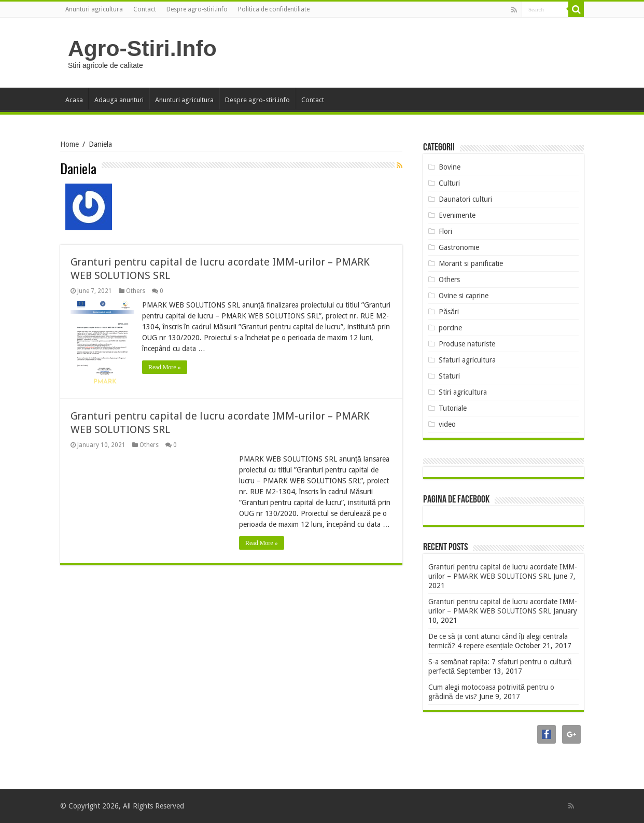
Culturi (449, 183)
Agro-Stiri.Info (142, 48)
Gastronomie (459, 247)
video (447, 424)
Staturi (449, 376)
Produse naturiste (467, 344)
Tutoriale (453, 408)
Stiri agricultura (463, 392)
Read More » (165, 367)
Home (69, 144)
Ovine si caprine (464, 296)
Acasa (74, 100)
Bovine (450, 167)
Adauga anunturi (119, 100)
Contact (145, 9)
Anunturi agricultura (94, 9)
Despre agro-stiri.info (197, 9)
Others (136, 291)
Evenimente (457, 215)
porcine (450, 328)
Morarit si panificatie (471, 263)
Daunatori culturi (465, 199)
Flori (445, 231)
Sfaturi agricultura (467, 360)
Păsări (449, 312)
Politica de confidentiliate (274, 9)
